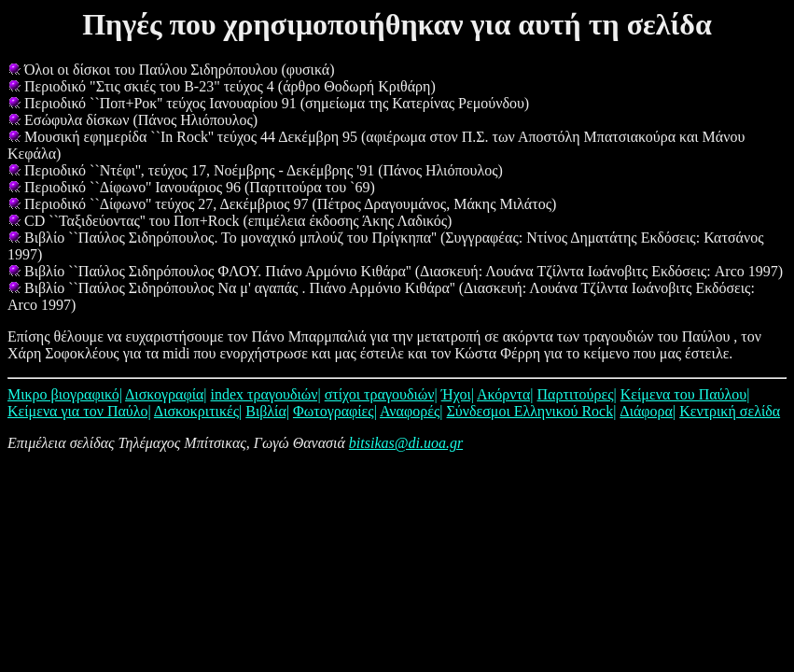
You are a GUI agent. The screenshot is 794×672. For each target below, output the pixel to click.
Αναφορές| (411, 411)
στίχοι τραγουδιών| (381, 394)
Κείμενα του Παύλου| (685, 394)
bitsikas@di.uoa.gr (406, 443)
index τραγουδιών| (266, 394)
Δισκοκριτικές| (198, 411)
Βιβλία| (267, 411)
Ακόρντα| (505, 394)
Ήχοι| (458, 394)
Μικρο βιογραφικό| (65, 394)
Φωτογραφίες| (335, 411)
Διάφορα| (648, 411)
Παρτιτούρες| (577, 394)
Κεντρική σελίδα (730, 411)
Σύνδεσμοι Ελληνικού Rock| (531, 411)
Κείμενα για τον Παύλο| (79, 411)
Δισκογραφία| (166, 394)
